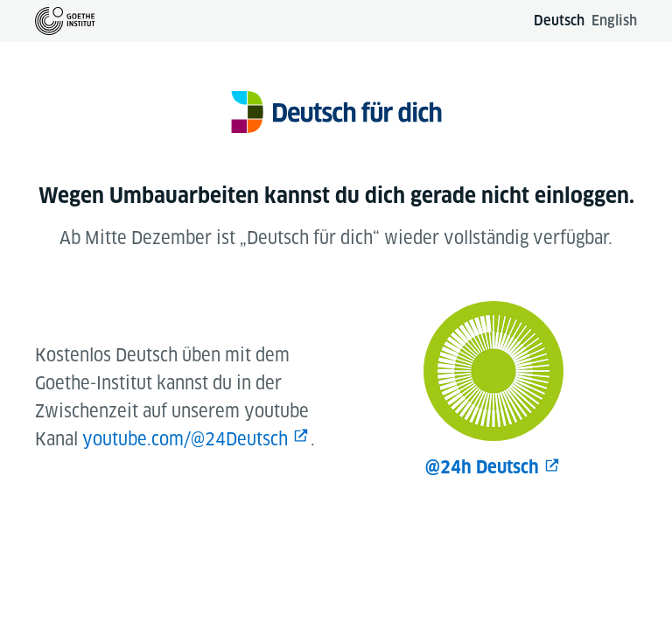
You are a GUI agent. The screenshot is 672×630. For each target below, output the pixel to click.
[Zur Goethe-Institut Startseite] (65, 21)
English (614, 21)
